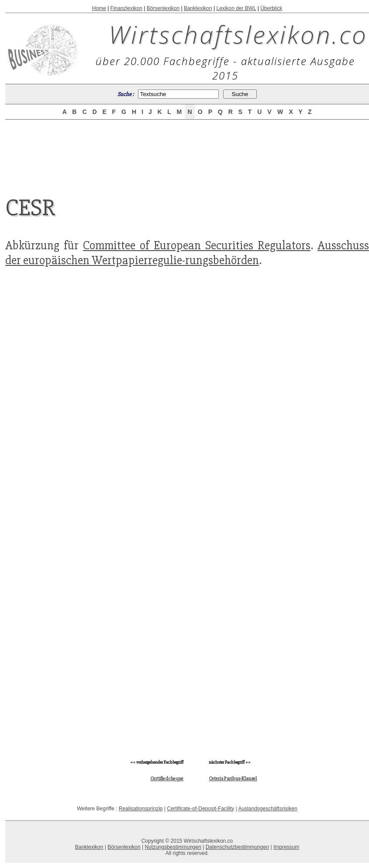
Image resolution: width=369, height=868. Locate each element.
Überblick (271, 8)
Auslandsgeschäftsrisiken (267, 809)
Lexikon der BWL (236, 8)
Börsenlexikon (163, 8)
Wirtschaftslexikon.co (238, 34)
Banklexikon (198, 8)
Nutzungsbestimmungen (173, 847)
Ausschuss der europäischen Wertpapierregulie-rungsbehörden (187, 253)
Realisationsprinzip (141, 809)
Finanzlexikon (126, 8)
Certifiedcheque (167, 779)
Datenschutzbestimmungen (237, 847)
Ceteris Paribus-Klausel (233, 779)
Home (99, 8)
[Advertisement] (187, 150)
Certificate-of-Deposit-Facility (200, 809)
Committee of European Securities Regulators (197, 245)
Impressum (286, 847)
